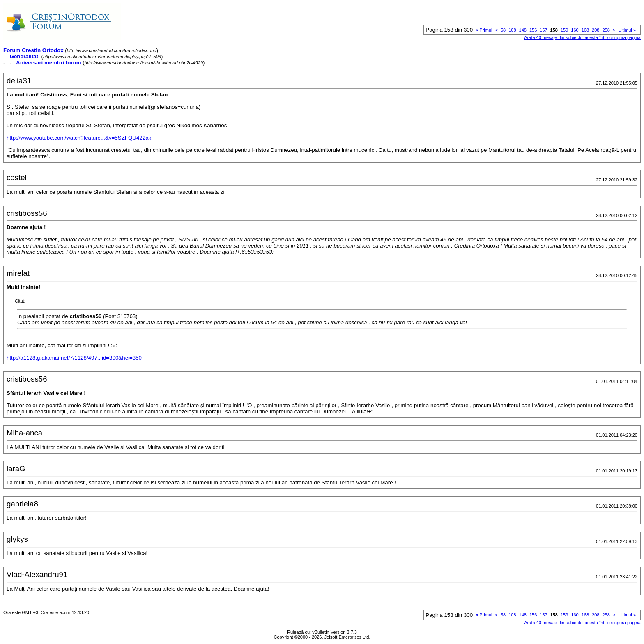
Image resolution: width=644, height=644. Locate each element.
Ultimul (627, 30)
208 (596, 30)
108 (512, 30)
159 (564, 30)
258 (606, 30)
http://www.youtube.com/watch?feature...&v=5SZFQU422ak (79, 138)
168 (585, 30)
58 (503, 30)
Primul (484, 30)
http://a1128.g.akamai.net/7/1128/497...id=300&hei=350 (74, 358)
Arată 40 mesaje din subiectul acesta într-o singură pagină (582, 37)
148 (523, 30)
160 (575, 30)
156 (533, 30)
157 (543, 30)
